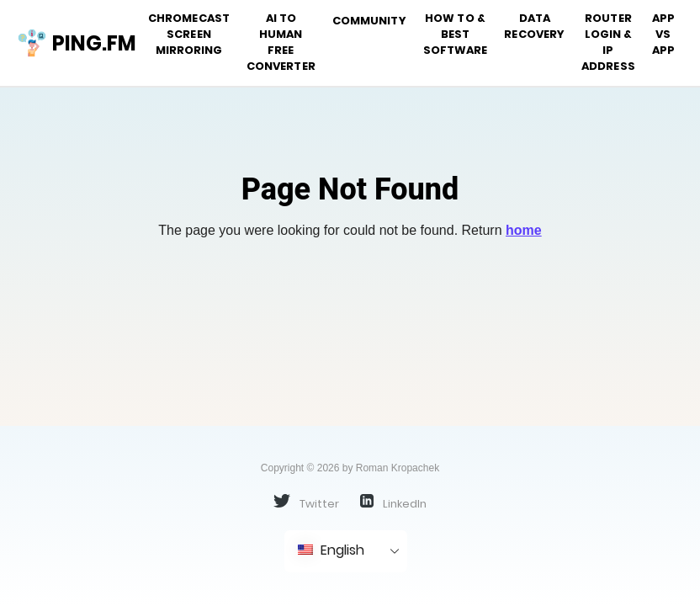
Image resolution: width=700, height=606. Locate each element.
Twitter (306, 502)
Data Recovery (534, 26)
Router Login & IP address (608, 42)
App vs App (663, 34)
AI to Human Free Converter (281, 42)
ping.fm (70, 43)
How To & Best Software (456, 34)
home (524, 230)
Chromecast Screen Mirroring (189, 34)
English (331, 550)
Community (369, 21)
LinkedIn (393, 502)
